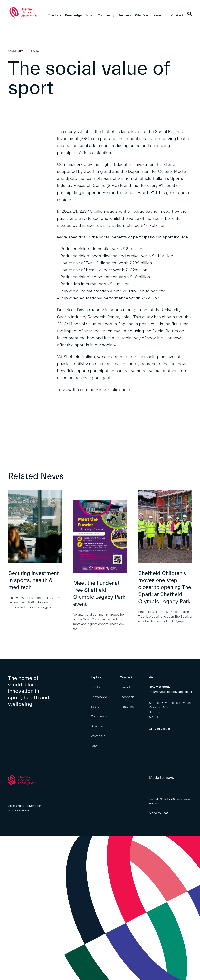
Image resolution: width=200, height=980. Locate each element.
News (157, 15)
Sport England (97, 172)
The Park (55, 15)
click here (121, 390)
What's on (142, 15)
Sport (90, 15)
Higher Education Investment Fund (134, 165)
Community (106, 15)
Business (125, 15)
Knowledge (73, 15)
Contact (177, 15)
